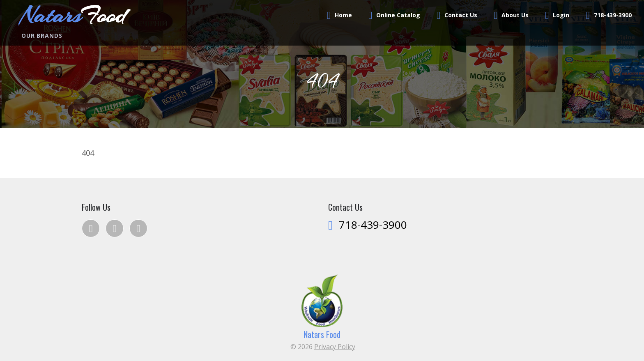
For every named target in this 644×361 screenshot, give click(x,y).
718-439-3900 (613, 15)
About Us (515, 15)
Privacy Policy (335, 347)
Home (343, 15)
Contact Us (461, 15)
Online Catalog (398, 15)
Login (561, 15)
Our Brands (42, 36)
